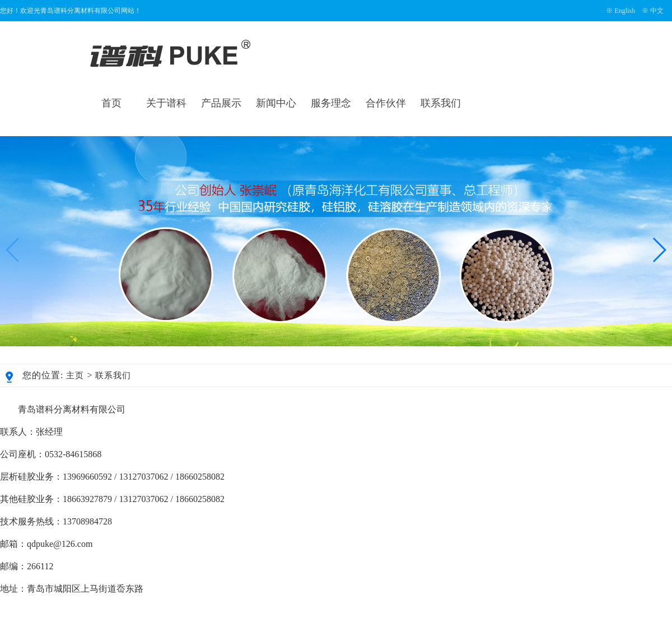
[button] (659, 250)
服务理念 (331, 103)
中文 (657, 11)
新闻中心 (276, 103)
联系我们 (441, 103)
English (625, 11)
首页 (111, 103)
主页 (75, 375)
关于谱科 (166, 103)
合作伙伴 (386, 103)
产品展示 (221, 103)
